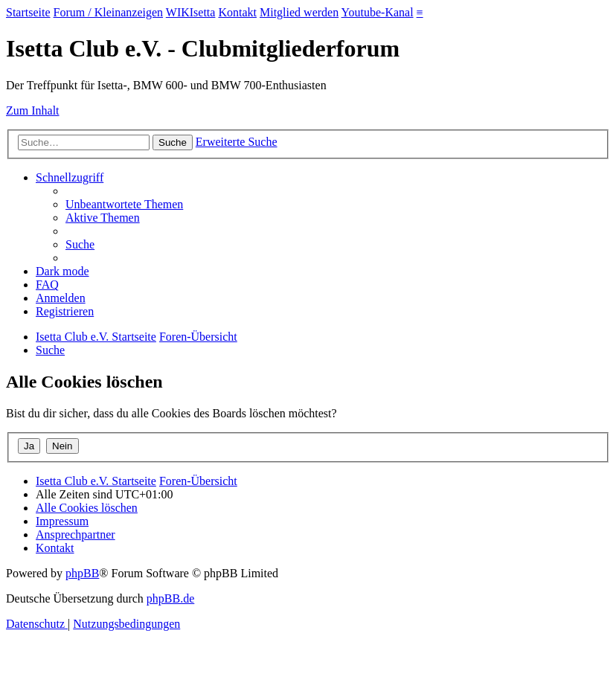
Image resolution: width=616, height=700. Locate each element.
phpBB (82, 573)
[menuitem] (124, 204)
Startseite (28, 12)
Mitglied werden (299, 12)
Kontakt (237, 12)
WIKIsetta (191, 12)
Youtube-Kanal (378, 12)
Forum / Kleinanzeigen (109, 12)
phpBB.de (170, 598)
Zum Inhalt (33, 110)
